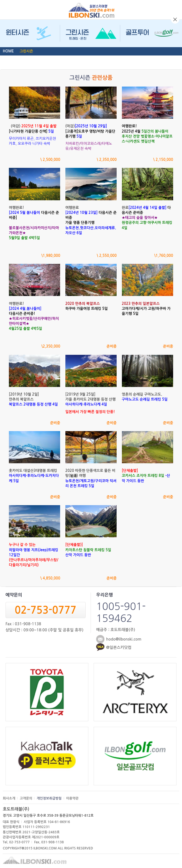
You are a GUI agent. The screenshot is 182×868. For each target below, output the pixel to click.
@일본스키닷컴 (119, 647)
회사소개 (9, 798)
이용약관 (72, 798)
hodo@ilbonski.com (124, 639)
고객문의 (26, 798)
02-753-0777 (45, 610)
